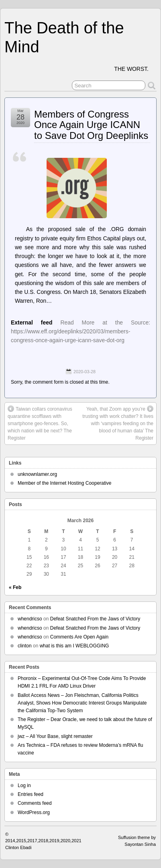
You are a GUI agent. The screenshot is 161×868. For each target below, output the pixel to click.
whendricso (30, 619)
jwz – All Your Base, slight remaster (55, 736)
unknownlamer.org (37, 474)
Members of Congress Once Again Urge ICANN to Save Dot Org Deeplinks (91, 125)
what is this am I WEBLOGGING (74, 646)
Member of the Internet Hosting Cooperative (64, 483)
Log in (24, 785)
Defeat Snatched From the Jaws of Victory (95, 619)
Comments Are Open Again (79, 637)
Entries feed (31, 794)
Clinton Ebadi (18, 847)
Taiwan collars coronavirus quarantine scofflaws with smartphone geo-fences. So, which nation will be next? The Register (40, 423)
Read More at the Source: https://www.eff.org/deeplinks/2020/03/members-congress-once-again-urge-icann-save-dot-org (80, 332)
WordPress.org (34, 812)
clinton (25, 646)
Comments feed (35, 803)
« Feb (15, 587)
